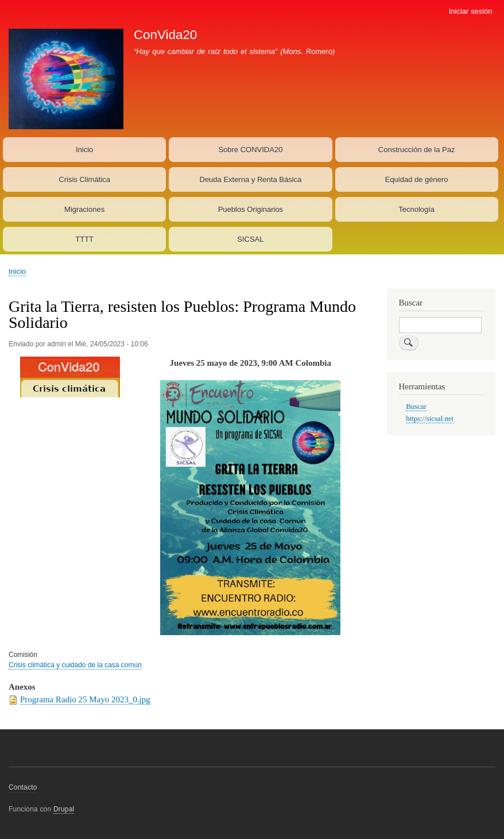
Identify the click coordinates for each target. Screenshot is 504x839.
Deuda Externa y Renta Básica (251, 179)
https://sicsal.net (430, 419)
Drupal (64, 809)
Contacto (23, 787)
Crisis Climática (84, 179)
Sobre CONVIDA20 (250, 150)
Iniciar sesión (471, 11)
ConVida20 (165, 35)
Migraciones (84, 209)
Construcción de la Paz (417, 150)
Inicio (84, 150)
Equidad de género (417, 179)
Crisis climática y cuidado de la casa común (75, 665)
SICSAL (250, 239)
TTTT (84, 239)
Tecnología (416, 209)
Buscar (416, 407)
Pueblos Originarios (251, 209)
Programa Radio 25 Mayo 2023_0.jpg (85, 699)
